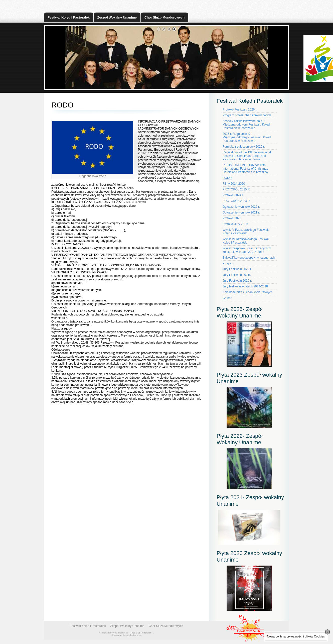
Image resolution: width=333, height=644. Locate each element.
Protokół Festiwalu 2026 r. (240, 110)
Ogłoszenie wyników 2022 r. (241, 207)
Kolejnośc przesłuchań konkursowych (247, 292)
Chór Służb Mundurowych (164, 17)
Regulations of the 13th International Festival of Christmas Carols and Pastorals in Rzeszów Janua (247, 156)
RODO (227, 178)
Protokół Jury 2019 (235, 224)
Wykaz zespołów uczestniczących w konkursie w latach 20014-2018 (247, 250)
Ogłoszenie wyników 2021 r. (241, 212)
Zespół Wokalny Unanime (117, 17)
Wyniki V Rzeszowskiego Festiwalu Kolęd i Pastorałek (246, 232)
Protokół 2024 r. (233, 195)
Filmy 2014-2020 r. (235, 184)
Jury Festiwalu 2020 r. (237, 281)
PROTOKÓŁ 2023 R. (237, 201)
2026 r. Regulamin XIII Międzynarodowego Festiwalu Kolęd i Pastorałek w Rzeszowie (247, 137)
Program (228, 263)
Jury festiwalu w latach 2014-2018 (245, 286)
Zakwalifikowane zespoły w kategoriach (249, 258)
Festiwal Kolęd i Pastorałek (69, 17)
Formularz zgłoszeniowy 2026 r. (244, 147)
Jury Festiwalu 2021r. (237, 275)
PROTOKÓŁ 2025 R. (237, 189)
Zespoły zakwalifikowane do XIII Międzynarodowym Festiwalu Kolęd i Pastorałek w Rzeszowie (247, 125)
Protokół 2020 (232, 218)
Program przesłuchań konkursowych (247, 115)
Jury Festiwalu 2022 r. (237, 269)
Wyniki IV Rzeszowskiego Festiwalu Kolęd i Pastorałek (246, 241)
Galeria (227, 298)
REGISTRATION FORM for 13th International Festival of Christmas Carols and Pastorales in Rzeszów (245, 169)
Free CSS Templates (141, 633)
